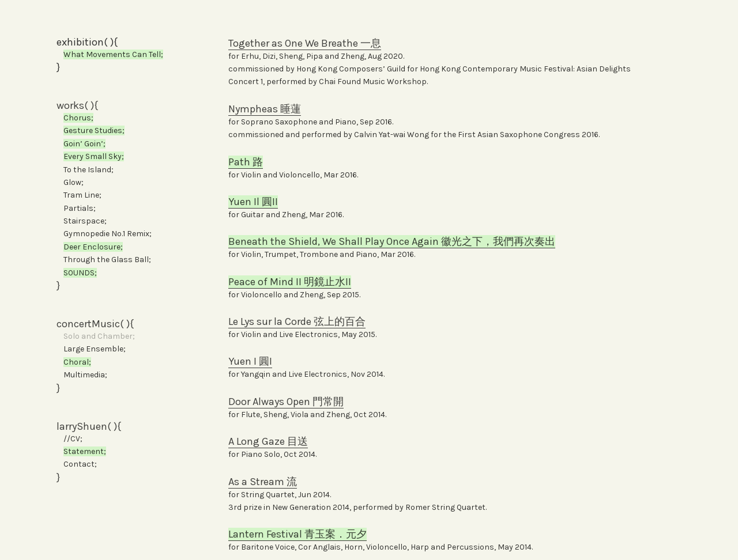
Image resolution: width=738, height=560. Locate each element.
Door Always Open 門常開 (286, 402)
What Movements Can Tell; (113, 54)
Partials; (76, 208)
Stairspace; (82, 221)
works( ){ (77, 105)
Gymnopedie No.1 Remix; (108, 234)
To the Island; (85, 170)
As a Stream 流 (263, 482)
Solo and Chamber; (99, 336)
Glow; (70, 182)
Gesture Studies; (94, 130)
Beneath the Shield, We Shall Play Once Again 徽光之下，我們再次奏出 (392, 241)
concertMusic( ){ (95, 324)
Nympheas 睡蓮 (265, 109)
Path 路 (246, 162)
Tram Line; (79, 195)
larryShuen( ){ (89, 426)
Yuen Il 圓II (253, 202)
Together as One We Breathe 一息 (305, 43)
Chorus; (78, 118)
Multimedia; (82, 375)
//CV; (73, 439)
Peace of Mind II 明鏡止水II (290, 282)
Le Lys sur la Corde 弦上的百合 (297, 321)
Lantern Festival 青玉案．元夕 (298, 534)
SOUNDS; (80, 273)
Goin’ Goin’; (84, 144)
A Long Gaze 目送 (268, 441)
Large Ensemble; (95, 349)
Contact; (77, 464)
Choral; (77, 362)
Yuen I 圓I (250, 361)
